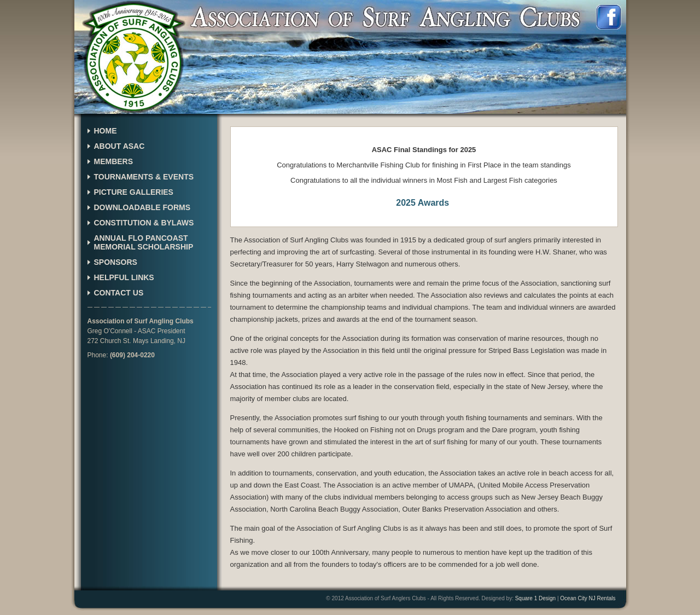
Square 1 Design (536, 598)
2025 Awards (424, 203)
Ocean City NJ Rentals (588, 598)
